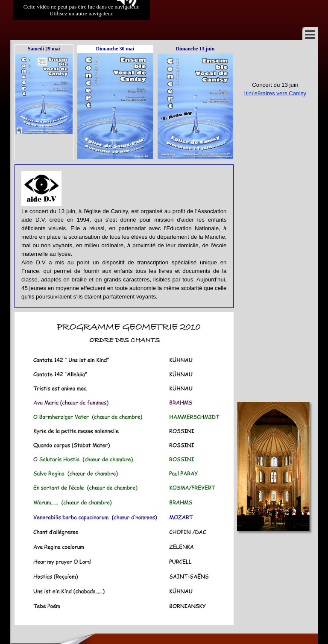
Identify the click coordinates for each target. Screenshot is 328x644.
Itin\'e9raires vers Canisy (275, 93)
